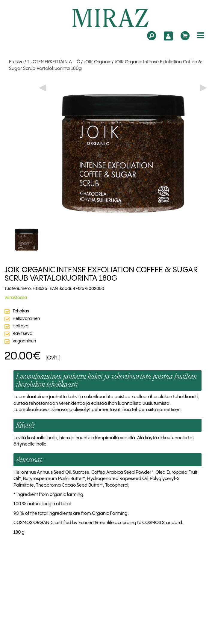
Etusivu (16, 62)
